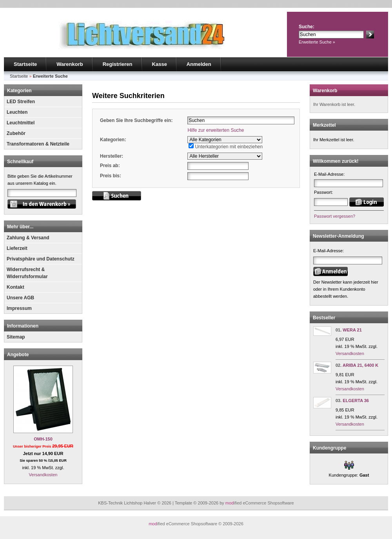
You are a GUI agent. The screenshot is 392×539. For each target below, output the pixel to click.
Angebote (18, 355)
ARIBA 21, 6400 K (360, 365)
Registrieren (118, 64)
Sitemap (16, 337)
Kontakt (15, 287)
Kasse (160, 64)
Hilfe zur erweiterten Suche (216, 130)
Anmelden (199, 64)
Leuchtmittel (21, 123)
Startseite (25, 64)
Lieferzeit (17, 248)
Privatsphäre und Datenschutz (41, 259)
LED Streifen (21, 102)
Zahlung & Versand (28, 238)
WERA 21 (352, 330)
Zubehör (16, 133)
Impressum (19, 308)
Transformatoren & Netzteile (38, 144)
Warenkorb (70, 64)
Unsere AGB (20, 298)
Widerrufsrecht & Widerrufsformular (27, 273)
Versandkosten (43, 475)
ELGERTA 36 (356, 401)
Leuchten (17, 112)
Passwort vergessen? (335, 216)
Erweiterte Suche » (317, 42)
